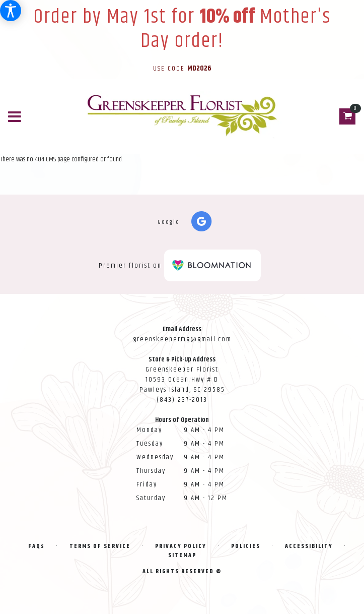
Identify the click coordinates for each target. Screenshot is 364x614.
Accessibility (309, 546)
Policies (246, 546)
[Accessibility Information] (11, 11)
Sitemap (182, 555)
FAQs (37, 546)
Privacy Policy (181, 546)
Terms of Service (100, 546)
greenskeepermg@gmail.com (182, 339)
